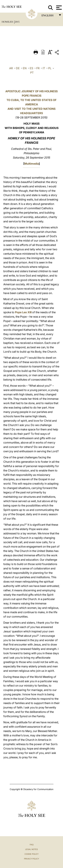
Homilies (8, 22)
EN (25, 68)
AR (11, 68)
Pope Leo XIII (23, 312)
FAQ (32, 845)
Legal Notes (32, 849)
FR (38, 68)
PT (32, 73)
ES (31, 68)
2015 (17, 22)
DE (18, 68)
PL (50, 68)
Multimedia (32, 164)
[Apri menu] (59, 8)
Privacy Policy (32, 859)
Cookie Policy (32, 854)
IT (44, 68)
